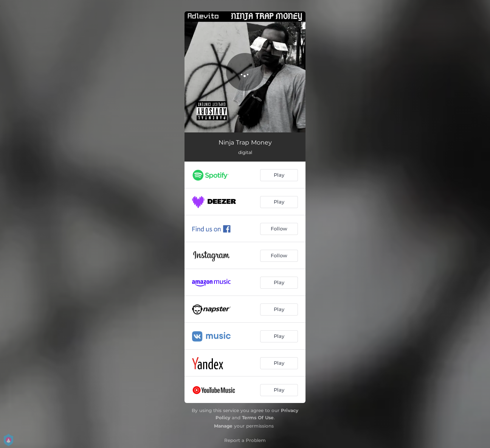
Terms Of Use (258, 418)
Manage (223, 426)
